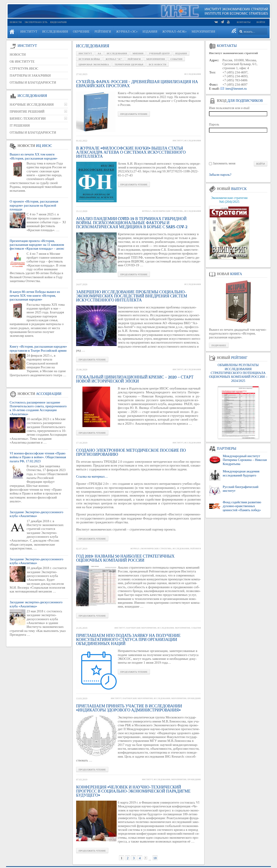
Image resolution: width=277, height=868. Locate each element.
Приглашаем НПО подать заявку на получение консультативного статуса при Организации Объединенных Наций (128, 640)
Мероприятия (183, 628)
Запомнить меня (224, 163)
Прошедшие (194, 698)
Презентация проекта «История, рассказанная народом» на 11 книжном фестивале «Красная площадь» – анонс (37, 245)
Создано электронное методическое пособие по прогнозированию (131, 452)
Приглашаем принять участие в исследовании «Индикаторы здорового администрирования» (129, 708)
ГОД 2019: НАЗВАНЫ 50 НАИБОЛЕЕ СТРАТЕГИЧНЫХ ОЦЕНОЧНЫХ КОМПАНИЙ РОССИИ (125, 558)
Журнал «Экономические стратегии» (163, 211)
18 (155, 858)
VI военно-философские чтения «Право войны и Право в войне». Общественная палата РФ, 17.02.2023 (38, 457)
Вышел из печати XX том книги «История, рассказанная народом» (34, 156)
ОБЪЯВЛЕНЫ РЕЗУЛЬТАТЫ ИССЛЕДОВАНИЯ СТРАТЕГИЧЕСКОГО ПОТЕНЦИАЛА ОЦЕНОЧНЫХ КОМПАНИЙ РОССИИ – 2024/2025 (238, 373)
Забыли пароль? (220, 175)
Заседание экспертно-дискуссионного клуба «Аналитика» (36, 604)
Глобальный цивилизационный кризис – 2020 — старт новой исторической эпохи (135, 379)
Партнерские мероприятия (141, 628)
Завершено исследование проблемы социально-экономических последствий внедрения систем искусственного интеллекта (132, 296)
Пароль (214, 124)
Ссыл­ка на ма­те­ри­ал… (92, 476)
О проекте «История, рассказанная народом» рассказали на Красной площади (34, 205)
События (196, 628)
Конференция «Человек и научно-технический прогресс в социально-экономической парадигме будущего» (133, 791)
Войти (261, 22)
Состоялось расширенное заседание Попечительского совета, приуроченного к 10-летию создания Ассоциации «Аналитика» (38, 408)
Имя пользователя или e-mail (229, 108)
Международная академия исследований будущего (241, 473)
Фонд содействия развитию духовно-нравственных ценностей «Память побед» (242, 506)
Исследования (193, 74)
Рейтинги (196, 549)
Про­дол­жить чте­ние (134, 114)
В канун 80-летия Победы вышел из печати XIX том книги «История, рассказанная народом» (35, 296)
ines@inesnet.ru (236, 89)
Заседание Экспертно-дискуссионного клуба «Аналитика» (36, 514)
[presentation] (238, 147)
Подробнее (219, 345)
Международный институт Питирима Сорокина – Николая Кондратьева (245, 460)
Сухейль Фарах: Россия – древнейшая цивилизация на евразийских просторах (137, 84)
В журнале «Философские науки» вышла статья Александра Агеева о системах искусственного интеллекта (131, 152)
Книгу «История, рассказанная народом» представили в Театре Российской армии (38, 348)
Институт (178, 141)
